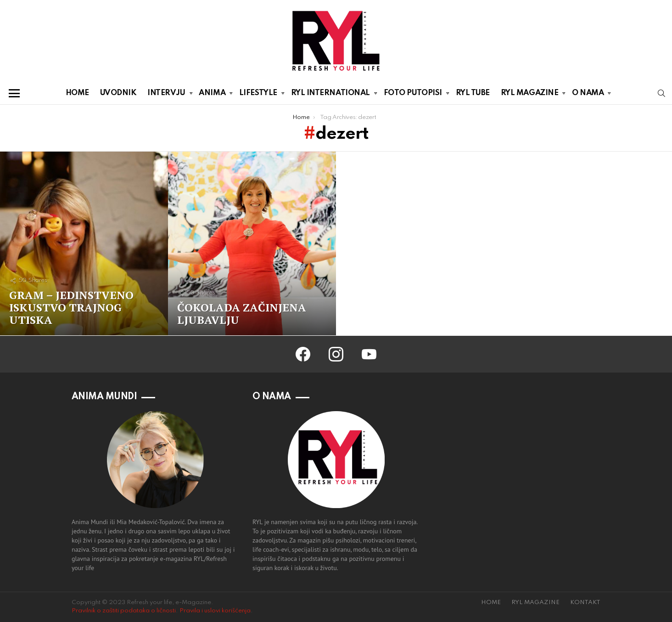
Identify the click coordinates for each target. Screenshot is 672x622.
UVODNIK (118, 93)
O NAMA (588, 95)
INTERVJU (166, 95)
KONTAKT (585, 602)
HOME (77, 93)
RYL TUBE (473, 93)
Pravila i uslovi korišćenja (215, 611)
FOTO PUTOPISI (413, 95)
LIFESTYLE (258, 95)
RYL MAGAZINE (530, 95)
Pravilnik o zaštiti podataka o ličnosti (124, 611)
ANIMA (212, 95)
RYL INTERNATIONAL (330, 95)
